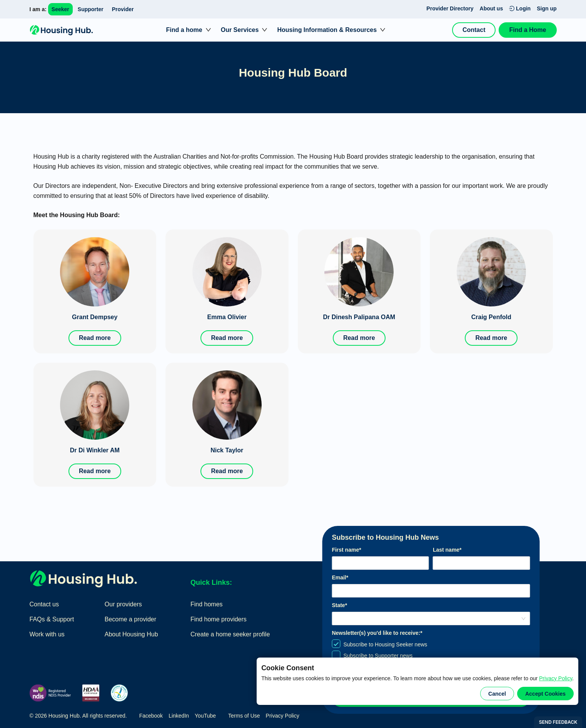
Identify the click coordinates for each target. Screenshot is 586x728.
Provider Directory (450, 8)
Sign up (547, 8)
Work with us (47, 634)
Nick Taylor (227, 450)
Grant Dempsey (95, 317)
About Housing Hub (131, 634)
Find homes (207, 604)
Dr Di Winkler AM (95, 450)
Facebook (151, 716)
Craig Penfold (491, 317)
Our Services (240, 30)
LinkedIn (179, 716)
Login (520, 8)
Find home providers (219, 619)
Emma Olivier (227, 317)
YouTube (205, 716)
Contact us (44, 604)
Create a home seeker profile (230, 634)
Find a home (184, 30)
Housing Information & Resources (327, 30)
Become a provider (130, 619)
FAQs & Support (52, 619)
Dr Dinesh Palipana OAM (359, 317)
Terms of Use (244, 716)
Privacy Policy (556, 678)
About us (492, 8)
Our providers (123, 604)
